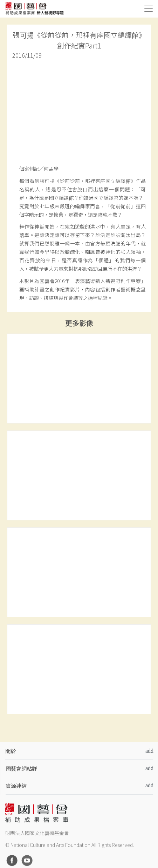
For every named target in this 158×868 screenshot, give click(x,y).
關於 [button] (11, 751)
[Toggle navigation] (149, 9)
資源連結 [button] (16, 785)
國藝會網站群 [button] (21, 768)
